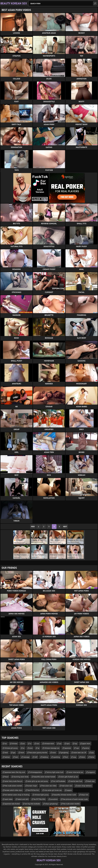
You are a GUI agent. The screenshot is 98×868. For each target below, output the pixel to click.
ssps (77, 748)
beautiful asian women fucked (44, 777)
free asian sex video (49, 786)
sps (60, 744)
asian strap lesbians (84, 786)
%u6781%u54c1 (33, 790)
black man (91, 781)
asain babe (9, 799)
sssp (75, 757)
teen (17, 757)
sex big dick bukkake (32, 804)
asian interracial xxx (76, 772)
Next (65, 527)
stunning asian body (21, 777)
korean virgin (32, 786)
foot (66, 757)
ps (24, 748)
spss (68, 744)
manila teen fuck (76, 781)
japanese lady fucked (12, 804)
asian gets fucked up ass (69, 777)
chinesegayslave (36, 772)
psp (92, 753)
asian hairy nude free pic (14, 781)
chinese (15, 744)
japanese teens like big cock (15, 772)
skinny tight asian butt (55, 772)
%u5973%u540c (39, 799)
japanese (68, 748)
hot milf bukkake (59, 781)
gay (14, 753)
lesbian (7, 757)
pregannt (91, 772)
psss (31, 748)
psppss (69, 790)
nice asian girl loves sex (53, 790)
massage (26, 757)
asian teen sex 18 (80, 753)
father (92, 757)
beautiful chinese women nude (65, 795)
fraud (7, 777)
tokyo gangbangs (51, 804)
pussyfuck (54, 799)
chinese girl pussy (11, 748)
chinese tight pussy (42, 795)
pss (24, 744)
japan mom (86, 744)
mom (22, 753)
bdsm (83, 757)
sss (6, 744)
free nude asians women (13, 786)
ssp (76, 744)
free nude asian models (71, 804)
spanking (57, 757)
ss (31, 744)
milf (36, 757)
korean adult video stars (13, 790)
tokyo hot (85, 795)
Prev (33, 527)
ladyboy (45, 757)
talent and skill (23, 799)
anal (6, 753)
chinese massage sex (52, 748)
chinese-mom (49, 744)
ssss (38, 744)
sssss (54, 753)
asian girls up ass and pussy (38, 781)
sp (39, 748)
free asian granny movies (38, 753)
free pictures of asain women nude (75, 799)
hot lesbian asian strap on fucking (17, 795)
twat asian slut (67, 786)
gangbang (65, 753)
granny (87, 748)
